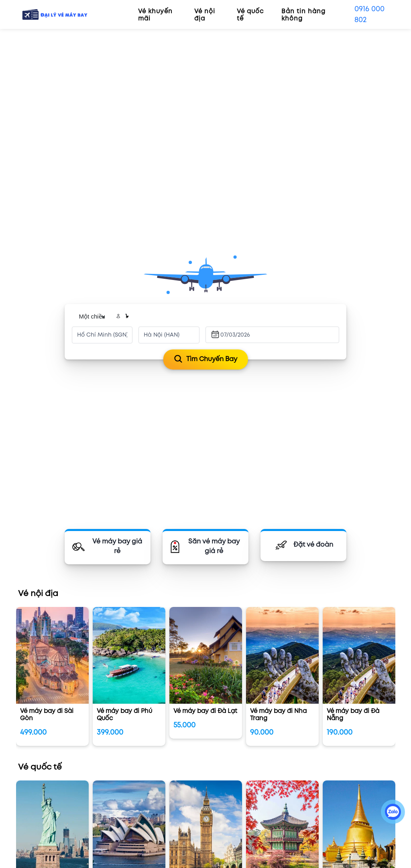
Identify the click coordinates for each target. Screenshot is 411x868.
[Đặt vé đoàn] (303, 545)
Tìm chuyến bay (206, 359)
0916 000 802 (369, 14)
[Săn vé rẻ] (205, 547)
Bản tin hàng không (303, 15)
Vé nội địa (205, 15)
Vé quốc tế (250, 15)
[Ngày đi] (239, 335)
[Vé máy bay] (108, 547)
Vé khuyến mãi (155, 15)
